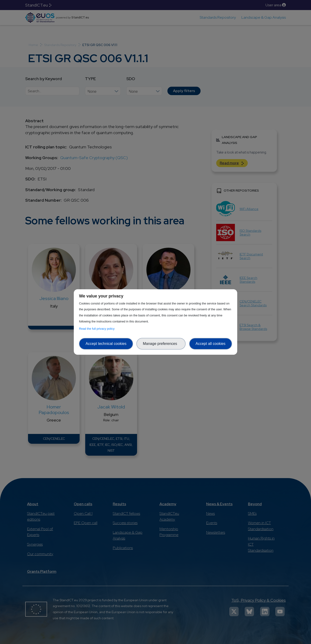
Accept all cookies (211, 344)
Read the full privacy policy (97, 329)
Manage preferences (161, 344)
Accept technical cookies (106, 344)
